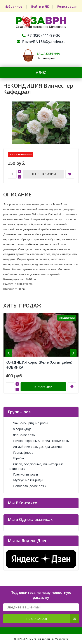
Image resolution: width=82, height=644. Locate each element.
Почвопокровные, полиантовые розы (39, 441)
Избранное (13, 6)
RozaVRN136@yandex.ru (41, 42)
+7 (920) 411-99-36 (41, 35)
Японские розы (22, 435)
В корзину (43, 387)
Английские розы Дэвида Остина (35, 447)
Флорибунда (20, 429)
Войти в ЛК (40, 6)
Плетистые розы (23, 474)
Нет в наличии (43, 174)
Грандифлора (21, 453)
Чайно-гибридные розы (28, 423)
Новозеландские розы (27, 486)
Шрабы (16, 458)
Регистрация (68, 6)
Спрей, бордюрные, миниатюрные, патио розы (36, 466)
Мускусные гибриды (25, 480)
